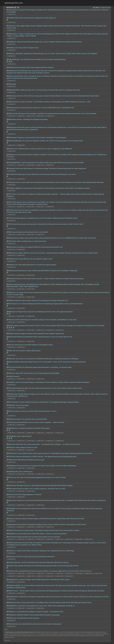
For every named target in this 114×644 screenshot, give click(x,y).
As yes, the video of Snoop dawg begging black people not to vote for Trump (39, 477)
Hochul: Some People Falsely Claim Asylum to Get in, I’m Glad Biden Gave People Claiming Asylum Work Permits (52, 453)
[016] (9, 543)
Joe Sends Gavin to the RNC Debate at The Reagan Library (32, 345)
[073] (9, 202)
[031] (9, 457)
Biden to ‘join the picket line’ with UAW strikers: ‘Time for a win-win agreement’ (39, 534)
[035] (9, 436)
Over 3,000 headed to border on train (25, 447)
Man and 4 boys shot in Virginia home (25, 48)
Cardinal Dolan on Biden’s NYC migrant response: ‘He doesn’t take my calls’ (38, 489)
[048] (9, 362)
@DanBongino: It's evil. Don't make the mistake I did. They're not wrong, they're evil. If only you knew (47, 141)
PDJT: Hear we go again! (20, 405)
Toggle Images (106, 7)
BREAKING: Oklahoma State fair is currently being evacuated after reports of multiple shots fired (46, 90)
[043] (9, 388)
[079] (9, 163)
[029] (9, 466)
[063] (9, 265)
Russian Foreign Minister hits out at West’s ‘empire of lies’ (32, 259)
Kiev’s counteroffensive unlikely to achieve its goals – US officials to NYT (37, 612)
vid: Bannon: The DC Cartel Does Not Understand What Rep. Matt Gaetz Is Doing (40, 562)
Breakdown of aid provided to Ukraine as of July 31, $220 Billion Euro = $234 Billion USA (43, 108)
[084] (9, 127)
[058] (9, 300)
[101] (9, 18)
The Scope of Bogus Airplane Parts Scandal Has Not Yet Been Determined (38, 334)
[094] (9, 67)
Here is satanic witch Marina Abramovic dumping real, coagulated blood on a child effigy (43, 551)
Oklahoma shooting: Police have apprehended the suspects (33, 67)
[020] (9, 524)
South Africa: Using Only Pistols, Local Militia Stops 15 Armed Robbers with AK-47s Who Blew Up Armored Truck (51, 603)
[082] (9, 141)
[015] (9, 551)
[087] (9, 108)
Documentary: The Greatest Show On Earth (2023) (29, 419)
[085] (9, 119)
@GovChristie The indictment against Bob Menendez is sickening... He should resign (42, 367)
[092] (9, 76)
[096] (9, 54)
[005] (9, 606)
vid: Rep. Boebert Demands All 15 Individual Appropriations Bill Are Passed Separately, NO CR (45, 566)
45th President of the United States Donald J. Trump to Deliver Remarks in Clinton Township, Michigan (48, 279)
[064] (9, 259)
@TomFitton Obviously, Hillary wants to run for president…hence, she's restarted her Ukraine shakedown (49, 362)
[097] (9, 48)
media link (11, 14)
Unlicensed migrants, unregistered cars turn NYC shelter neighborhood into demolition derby (45, 218)
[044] (9, 382)
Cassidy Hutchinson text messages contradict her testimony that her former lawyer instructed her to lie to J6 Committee (54, 114)
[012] (9, 566)
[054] (9, 326)
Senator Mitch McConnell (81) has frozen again (28, 460)
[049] (9, 359)
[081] (9, 149)
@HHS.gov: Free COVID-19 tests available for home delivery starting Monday (39, 59)
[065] (9, 253)
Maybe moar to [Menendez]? (22, 436)
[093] (9, 71)
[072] (9, 210)
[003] (9, 615)
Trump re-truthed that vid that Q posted (25, 618)
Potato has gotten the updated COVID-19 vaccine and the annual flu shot (37, 247)
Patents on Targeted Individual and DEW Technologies (31, 428)
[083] (9, 137)
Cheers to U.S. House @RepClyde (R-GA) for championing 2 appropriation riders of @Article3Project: (47, 304)
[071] (9, 218)
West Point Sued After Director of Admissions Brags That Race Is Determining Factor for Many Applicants (49, 168)
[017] (9, 537)
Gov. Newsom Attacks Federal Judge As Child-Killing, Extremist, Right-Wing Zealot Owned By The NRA (48, 519)
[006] (9, 603)
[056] (9, 312)
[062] (9, 271)
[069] (9, 232)
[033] (9, 447)
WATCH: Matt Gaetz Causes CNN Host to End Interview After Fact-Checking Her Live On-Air (44, 174)
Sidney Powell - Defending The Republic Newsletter (30, 119)
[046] (9, 373)
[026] (9, 485)
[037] (9, 422)
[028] (9, 472)
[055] (9, 320)
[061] (9, 279)
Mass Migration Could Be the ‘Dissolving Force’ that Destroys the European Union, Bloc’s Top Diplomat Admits (51, 188)
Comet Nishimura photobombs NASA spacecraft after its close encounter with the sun (42, 337)
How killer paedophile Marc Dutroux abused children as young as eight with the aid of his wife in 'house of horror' (52, 571)
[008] (9, 591)
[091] (9, 84)
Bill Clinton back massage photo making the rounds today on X (34, 18)
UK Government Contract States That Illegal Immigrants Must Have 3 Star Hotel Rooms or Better (45, 530)
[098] (9, 42)
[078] (9, 168)
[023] (9, 500)
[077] (9, 174)
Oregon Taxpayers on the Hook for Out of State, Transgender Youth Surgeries (39, 137)
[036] (9, 428)
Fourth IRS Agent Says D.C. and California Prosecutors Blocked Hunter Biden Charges (42, 485)
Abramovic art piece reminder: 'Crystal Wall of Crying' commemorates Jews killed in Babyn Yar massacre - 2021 (51, 102)
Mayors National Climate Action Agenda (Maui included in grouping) (36, 615)
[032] (9, 453)
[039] (9, 411)
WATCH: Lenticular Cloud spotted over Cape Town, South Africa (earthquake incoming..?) (43, 606)
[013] (9, 562)
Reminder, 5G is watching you (22, 472)
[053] (9, 334)
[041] (9, 402)
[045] (9, 376)
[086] (9, 114)
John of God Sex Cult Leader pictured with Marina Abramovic (33, 557)
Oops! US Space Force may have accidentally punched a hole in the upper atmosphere (42, 312)
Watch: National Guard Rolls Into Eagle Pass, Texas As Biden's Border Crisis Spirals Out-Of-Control (47, 42)
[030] (9, 460)
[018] (9, 534)
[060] (9, 284)
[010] (9, 580)
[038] (9, 419)
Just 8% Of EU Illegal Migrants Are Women (27, 495)
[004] (9, 612)
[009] (9, 585)
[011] (9, 571)
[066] (9, 247)
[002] (9, 618)
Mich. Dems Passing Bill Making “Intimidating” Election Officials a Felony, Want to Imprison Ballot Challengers (51, 382)
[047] (9, 367)
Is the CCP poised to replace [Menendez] (26, 351)
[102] (9, 10)
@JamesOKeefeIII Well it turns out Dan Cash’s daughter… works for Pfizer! (38, 422)
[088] (9, 102)
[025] (9, 489)
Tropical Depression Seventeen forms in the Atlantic (30, 232)
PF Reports (16, 376)
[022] (9, 509)
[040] (9, 405)
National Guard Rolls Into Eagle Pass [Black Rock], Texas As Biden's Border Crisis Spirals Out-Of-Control (49, 524)
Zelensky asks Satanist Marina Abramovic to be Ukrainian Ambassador (37, 624)
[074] (9, 194)
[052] (9, 337)
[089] (9, 96)
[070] (9, 224)
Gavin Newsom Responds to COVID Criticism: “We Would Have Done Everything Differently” (44, 457)
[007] (9, 597)
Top (6, 630)
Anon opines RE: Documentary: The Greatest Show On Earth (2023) (35, 373)
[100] (9, 26)
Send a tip (7, 641)
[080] (9, 155)
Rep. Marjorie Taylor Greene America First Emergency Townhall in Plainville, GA (40, 300)
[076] (9, 182)
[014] (9, 557)
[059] (9, 292)
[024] (9, 495)
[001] (9, 624)
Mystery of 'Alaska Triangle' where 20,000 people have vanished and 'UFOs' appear (41, 580)
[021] (9, 519)
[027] (9, 477)
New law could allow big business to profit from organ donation (34, 265)
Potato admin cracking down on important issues (29, 241)
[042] (9, 394)
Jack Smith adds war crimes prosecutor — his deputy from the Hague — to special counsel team (46, 444)
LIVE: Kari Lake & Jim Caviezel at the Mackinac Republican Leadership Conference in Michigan (45, 359)
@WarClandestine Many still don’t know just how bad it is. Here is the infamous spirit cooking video (47, 388)
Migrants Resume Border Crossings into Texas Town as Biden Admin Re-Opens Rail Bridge (44, 466)
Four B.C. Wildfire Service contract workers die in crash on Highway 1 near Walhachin (42, 149)
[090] (9, 90)
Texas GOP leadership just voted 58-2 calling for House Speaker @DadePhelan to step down (44, 320)
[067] (9, 241)
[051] (9, 345)
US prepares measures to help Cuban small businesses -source (34, 411)
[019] (9, 530)
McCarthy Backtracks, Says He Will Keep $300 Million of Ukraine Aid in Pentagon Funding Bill (45, 271)
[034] (9, 444)
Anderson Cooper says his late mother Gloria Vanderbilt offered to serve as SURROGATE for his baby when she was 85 (54, 238)
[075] (9, 188)
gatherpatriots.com (14, 3)
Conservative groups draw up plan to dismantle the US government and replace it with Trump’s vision (47, 224)
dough (14, 84)
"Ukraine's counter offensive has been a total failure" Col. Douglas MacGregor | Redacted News (45, 402)
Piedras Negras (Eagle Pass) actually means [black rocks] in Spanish (36, 537)
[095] (9, 59)
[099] (9, 34)
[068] (9, 238)
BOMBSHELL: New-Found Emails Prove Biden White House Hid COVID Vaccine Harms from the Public (48, 163)
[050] (9, 351)
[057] (9, 304)
